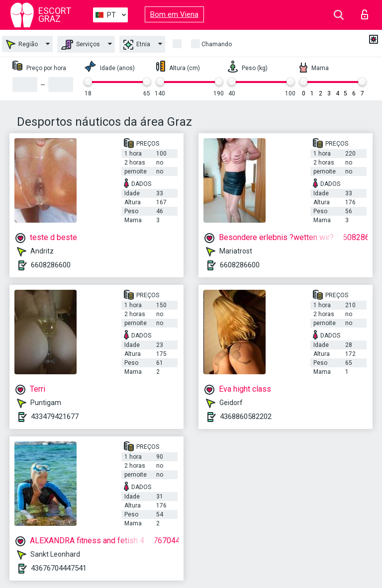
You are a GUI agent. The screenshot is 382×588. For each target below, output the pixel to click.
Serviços (81, 45)
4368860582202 (246, 417)
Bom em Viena (174, 14)
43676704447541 (59, 568)
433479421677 (55, 417)
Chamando (217, 44)
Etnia (137, 45)
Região (22, 44)
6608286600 (51, 265)
